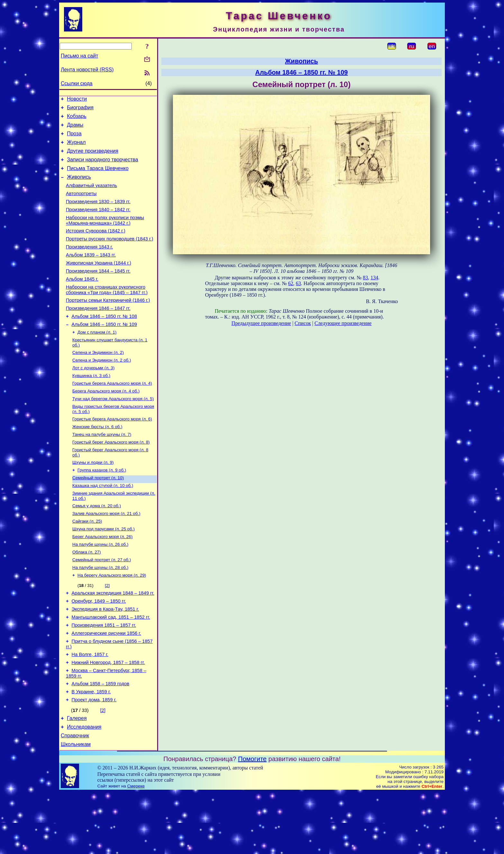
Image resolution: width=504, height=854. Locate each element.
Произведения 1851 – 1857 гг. (104, 675)
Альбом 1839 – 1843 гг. (91, 273)
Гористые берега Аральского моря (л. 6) (112, 452)
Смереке (136, 848)
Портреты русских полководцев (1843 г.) (110, 255)
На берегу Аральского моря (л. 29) (112, 620)
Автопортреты (81, 205)
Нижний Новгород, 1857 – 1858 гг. (108, 716)
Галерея (77, 777)
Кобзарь (77, 119)
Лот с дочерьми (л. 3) (93, 397)
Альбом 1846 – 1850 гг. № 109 (104, 350)
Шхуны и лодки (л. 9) (93, 499)
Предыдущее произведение (261, 323)
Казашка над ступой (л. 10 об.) (103, 524)
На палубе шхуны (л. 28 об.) (100, 612)
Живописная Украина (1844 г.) (99, 282)
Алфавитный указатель (91, 196)
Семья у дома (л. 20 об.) (97, 545)
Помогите (252, 821)
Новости (77, 100)
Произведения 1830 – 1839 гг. (98, 214)
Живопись (79, 187)
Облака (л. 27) (87, 595)
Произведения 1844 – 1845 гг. (98, 291)
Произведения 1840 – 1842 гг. (98, 223)
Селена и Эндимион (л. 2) (98, 380)
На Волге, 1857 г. (90, 707)
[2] (107, 631)
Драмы (75, 129)
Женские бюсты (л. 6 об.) (97, 460)
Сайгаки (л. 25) (87, 562)
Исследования (84, 787)
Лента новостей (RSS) (87, 70)
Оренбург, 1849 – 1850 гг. (99, 648)
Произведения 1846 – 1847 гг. (98, 332)
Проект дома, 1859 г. (94, 758)
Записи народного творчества (103, 167)
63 (298, 283)
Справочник (75, 796)
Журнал (76, 148)
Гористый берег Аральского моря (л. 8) (111, 477)
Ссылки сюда (77, 83)
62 (291, 283)
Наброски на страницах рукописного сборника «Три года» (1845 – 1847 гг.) (107, 312)
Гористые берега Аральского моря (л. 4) (112, 414)
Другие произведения (93, 158)
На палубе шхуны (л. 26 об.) (100, 587)
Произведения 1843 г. (90, 264)
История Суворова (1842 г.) (96, 246)
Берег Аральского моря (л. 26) (102, 579)
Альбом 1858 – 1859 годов (101, 740)
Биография (80, 109)
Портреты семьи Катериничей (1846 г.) (108, 323)
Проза (74, 138)
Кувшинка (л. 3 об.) (91, 405)
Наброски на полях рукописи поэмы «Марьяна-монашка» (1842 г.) (105, 235)
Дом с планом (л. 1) (97, 359)
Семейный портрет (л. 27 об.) (102, 604)
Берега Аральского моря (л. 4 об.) (106, 422)
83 (365, 278)
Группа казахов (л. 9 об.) (102, 507)
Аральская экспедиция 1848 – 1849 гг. (113, 639)
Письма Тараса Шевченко (98, 177)
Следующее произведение (343, 323)
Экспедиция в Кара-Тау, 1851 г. (105, 657)
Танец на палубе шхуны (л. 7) (102, 469)
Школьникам (76, 806)
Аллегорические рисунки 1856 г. (107, 684)
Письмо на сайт (79, 56)
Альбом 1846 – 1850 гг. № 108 (104, 341)
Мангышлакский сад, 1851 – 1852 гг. (111, 666)
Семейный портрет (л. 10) (98, 515)
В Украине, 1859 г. (91, 749)
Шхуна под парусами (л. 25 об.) (104, 570)
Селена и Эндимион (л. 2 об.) (102, 389)
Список (303, 323)
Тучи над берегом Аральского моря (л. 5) (113, 431)
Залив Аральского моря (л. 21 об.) (106, 554)
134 (374, 278)
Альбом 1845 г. (82, 300)
